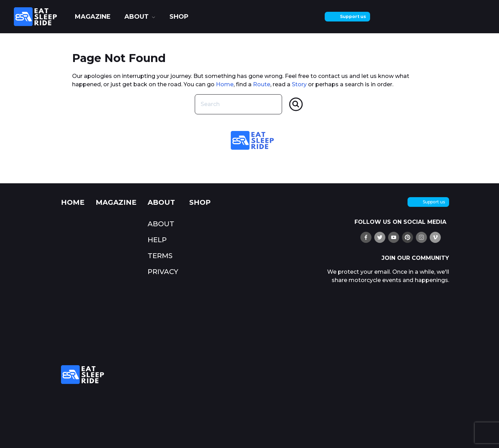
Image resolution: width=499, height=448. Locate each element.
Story (299, 84)
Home (225, 84)
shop (179, 17)
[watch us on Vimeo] (435, 237)
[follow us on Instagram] (421, 237)
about (137, 17)
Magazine (93, 17)
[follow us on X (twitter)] (380, 237)
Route (262, 84)
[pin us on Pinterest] (408, 237)
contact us (333, 76)
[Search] (296, 104)
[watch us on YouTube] (394, 237)
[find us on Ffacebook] (366, 237)
